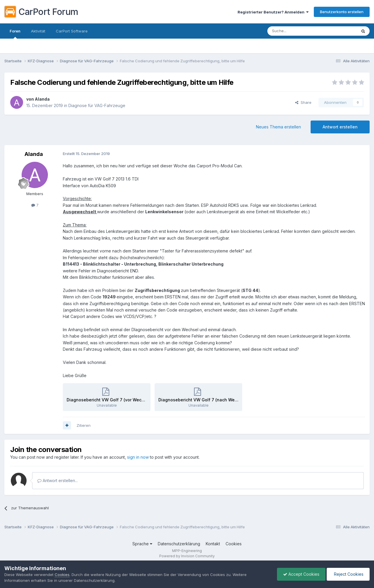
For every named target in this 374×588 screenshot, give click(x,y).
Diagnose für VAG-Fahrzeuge (97, 105)
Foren (15, 34)
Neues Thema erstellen (278, 127)
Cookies (234, 544)
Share (303, 102)
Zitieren (84, 425)
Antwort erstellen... (58, 480)
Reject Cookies (348, 574)
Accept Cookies (301, 574)
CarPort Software (72, 31)
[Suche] (297, 31)
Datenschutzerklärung (179, 544)
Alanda (42, 99)
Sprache (142, 544)
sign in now (138, 457)
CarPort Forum (41, 12)
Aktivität (38, 31)
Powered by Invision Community (187, 556)
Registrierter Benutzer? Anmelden (273, 12)
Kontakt (213, 544)
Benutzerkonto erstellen (342, 12)
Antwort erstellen (340, 127)
